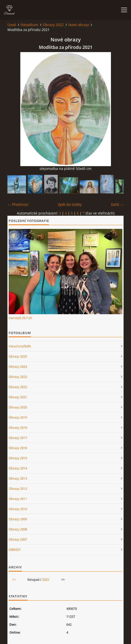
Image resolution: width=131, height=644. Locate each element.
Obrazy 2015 (18, 458)
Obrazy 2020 (18, 407)
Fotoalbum (29, 25)
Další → (117, 204)
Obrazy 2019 (18, 417)
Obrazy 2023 (18, 377)
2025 (46, 580)
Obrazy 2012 (18, 489)
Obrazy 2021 (18, 397)
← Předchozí (18, 204)
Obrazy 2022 (53, 25)
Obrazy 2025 (18, 356)
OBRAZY (15, 550)
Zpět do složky (70, 204)
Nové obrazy (79, 25)
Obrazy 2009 (18, 519)
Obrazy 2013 (18, 478)
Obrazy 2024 (18, 367)
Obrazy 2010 (18, 509)
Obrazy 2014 (18, 468)
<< (14, 580)
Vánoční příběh (20, 346)
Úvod (12, 25)
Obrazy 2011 (18, 499)
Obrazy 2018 (18, 428)
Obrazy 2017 (18, 438)
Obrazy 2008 (18, 529)
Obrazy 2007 (18, 539)
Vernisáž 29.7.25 (20, 318)
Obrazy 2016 (18, 448)
